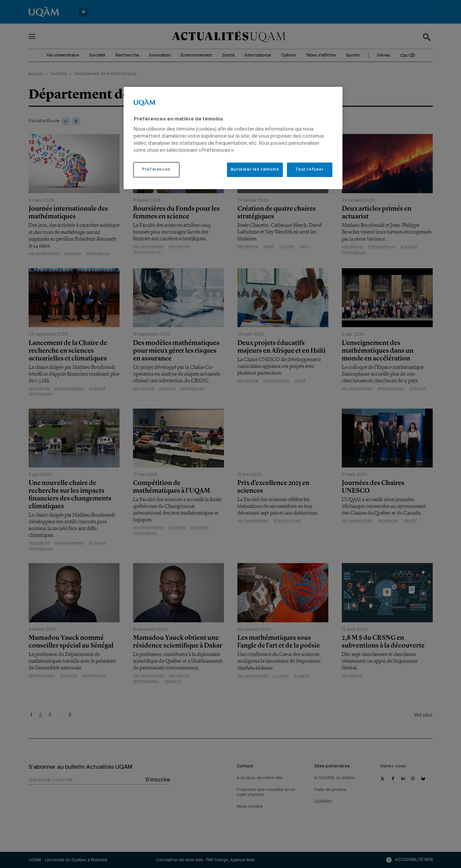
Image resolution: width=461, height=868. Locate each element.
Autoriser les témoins (255, 170)
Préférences (156, 170)
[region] (233, 138)
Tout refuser (309, 170)
